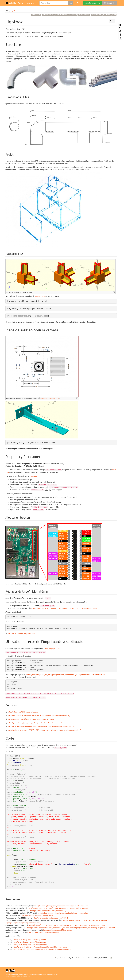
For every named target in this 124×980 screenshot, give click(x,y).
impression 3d (48, 15)
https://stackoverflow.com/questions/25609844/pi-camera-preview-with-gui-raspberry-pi (42, 726)
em (114, 15)
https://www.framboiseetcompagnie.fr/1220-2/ (50, 918)
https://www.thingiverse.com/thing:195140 (29, 942)
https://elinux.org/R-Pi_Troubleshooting (23, 712)
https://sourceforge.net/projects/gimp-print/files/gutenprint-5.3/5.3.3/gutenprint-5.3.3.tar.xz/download (66, 675)
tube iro (107, 15)
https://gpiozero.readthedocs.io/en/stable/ (36, 915)
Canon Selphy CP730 (52, 648)
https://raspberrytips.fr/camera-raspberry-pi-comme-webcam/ (31, 719)
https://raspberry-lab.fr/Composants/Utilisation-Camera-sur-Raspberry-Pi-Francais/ (39, 716)
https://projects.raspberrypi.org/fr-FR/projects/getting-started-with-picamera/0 (58, 908)
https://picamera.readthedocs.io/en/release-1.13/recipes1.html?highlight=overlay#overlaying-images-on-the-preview (70, 928)
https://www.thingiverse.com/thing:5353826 (30, 945)
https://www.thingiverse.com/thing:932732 (29, 940)
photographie (84, 15)
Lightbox (14, 11)
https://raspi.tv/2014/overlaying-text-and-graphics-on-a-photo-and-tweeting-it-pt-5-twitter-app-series (67, 925)
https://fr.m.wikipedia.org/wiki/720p (21, 633)
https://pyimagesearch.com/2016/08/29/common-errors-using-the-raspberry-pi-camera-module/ (44, 730)
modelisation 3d (61, 15)
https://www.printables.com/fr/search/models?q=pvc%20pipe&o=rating (40, 947)
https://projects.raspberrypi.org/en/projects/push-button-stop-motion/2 (35, 723)
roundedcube (40, 296)
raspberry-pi (96, 15)
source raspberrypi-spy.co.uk (50, 398)
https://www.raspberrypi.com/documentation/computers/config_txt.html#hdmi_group (64, 608)
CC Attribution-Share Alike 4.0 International (18, 976)
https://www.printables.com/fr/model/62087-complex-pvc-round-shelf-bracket (42, 949)
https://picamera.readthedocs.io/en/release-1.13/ (47, 911)
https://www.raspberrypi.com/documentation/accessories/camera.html (61, 906)
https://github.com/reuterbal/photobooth (43, 932)
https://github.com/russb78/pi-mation (58, 930)
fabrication (36, 15)
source (34, 476)
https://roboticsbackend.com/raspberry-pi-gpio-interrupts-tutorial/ (62, 913)
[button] (78, 3)
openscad (73, 15)
